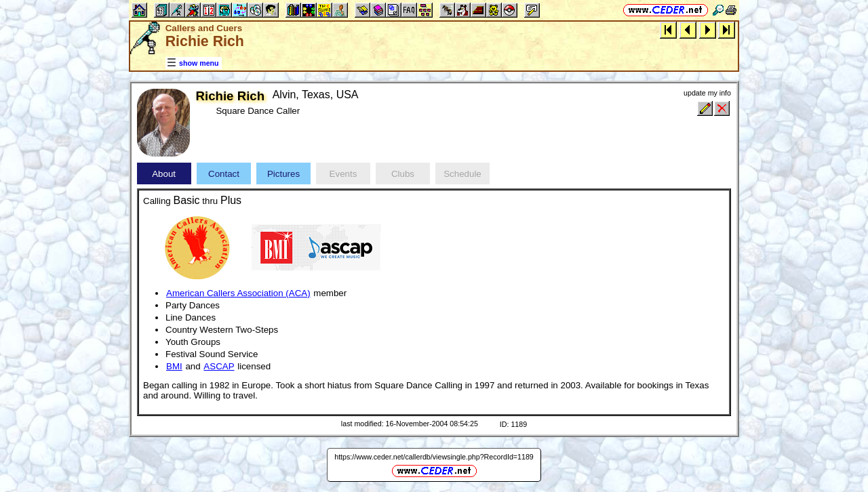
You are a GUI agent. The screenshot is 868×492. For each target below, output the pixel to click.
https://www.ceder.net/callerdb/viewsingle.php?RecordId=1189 (434, 457)
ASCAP (219, 366)
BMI (174, 366)
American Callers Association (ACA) (238, 293)
